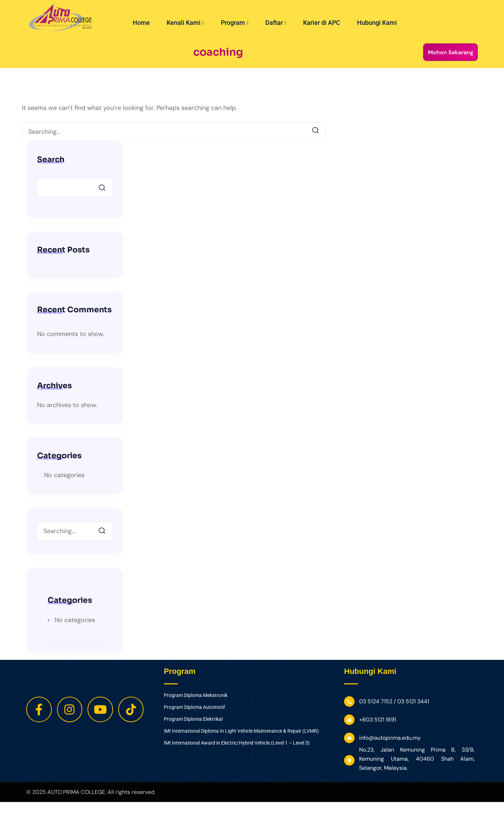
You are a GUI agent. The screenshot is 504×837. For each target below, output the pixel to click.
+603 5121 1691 (378, 720)
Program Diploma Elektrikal (193, 719)
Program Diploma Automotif (194, 707)
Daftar (276, 23)
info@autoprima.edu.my (390, 738)
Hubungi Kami (377, 23)
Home (141, 23)
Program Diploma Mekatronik (196, 695)
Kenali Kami (185, 23)
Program (235, 23)
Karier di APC (322, 23)
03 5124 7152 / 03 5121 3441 (394, 701)
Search (51, 160)
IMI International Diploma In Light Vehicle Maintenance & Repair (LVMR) (241, 731)
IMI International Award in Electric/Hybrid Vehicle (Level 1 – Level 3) (237, 743)
